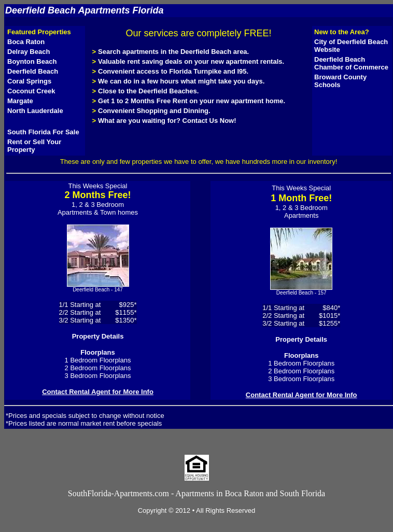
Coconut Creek (31, 91)
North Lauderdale (35, 111)
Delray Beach (29, 52)
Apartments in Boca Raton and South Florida (250, 493)
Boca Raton (26, 42)
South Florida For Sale (43, 132)
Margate (20, 101)
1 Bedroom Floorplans (98, 360)
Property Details (98, 336)
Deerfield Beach (33, 71)
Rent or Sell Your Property (34, 146)
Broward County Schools (340, 81)
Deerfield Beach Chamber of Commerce (351, 63)
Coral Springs (29, 81)
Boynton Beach (32, 61)
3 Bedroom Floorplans (98, 376)
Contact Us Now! (209, 121)
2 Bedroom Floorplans (98, 368)
